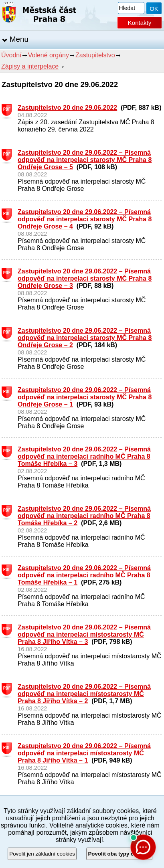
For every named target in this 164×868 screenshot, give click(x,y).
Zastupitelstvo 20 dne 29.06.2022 (67, 108)
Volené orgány (49, 55)
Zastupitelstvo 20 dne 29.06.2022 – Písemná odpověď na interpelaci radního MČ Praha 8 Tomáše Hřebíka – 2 (84, 516)
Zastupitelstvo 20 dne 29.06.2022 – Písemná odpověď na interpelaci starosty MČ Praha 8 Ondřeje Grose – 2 (85, 338)
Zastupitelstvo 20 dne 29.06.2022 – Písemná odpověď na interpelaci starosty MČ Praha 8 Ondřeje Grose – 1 (85, 397)
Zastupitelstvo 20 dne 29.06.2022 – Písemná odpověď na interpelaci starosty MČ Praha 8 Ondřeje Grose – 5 (85, 160)
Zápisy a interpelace (30, 66)
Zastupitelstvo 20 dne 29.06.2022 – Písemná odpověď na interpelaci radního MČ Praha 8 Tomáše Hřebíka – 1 (84, 575)
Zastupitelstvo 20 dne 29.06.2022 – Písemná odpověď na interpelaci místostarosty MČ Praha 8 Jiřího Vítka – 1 (84, 753)
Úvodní (11, 55)
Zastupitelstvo (95, 55)
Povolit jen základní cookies (42, 854)
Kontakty (140, 23)
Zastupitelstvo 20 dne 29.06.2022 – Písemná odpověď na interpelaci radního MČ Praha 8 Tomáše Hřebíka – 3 (84, 456)
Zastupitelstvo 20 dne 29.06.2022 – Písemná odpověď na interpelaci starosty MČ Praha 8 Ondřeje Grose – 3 (85, 278)
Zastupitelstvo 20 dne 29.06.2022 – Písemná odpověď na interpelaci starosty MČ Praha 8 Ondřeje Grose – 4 (85, 219)
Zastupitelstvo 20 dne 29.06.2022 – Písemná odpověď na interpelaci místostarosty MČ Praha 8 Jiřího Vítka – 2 (84, 694)
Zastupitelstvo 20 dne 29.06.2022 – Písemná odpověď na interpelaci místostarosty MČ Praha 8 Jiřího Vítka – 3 (84, 634)
